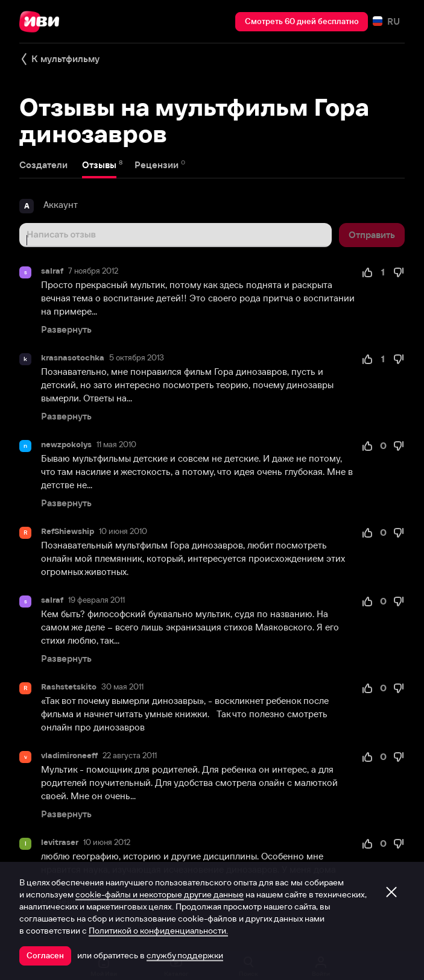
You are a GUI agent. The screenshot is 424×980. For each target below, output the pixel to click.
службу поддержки (185, 955)
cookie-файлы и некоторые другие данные (160, 894)
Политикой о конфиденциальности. (158, 931)
